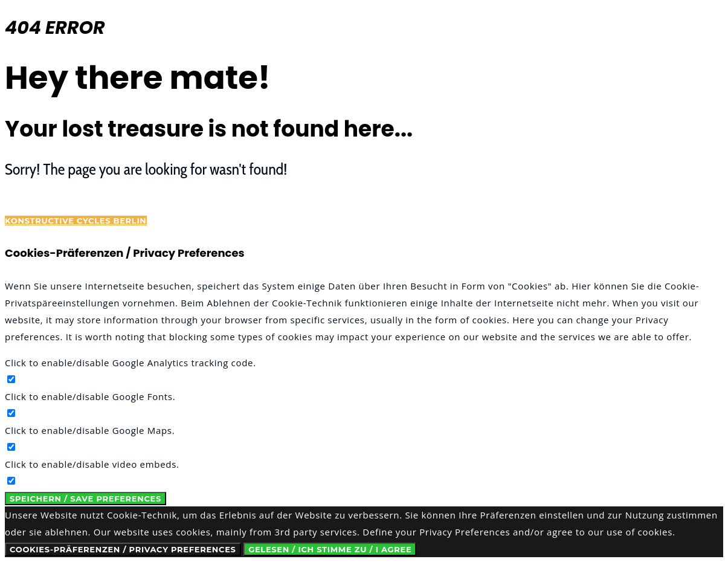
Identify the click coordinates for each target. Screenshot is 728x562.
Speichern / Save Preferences (85, 499)
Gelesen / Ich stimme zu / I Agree (330, 549)
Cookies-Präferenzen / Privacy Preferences (123, 549)
